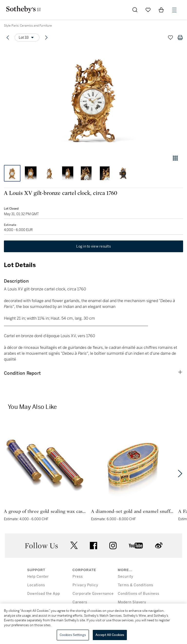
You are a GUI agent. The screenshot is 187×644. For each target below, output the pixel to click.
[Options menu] (27, 38)
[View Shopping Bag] (161, 10)
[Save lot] (170, 38)
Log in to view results (93, 246)
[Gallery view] (175, 158)
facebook (93, 546)
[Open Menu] (174, 10)
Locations (36, 585)
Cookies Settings (73, 635)
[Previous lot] (8, 38)
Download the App (44, 594)
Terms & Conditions (136, 585)
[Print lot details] (180, 38)
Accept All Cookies (110, 635)
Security (126, 577)
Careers (80, 602)
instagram (113, 546)
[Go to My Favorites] (148, 10)
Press (78, 577)
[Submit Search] (135, 10)
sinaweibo (159, 545)
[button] (93, 98)
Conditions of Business (139, 594)
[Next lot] (46, 38)
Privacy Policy (85, 585)
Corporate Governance (93, 594)
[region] (93, 624)
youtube (136, 546)
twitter (74, 545)
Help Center (38, 577)
